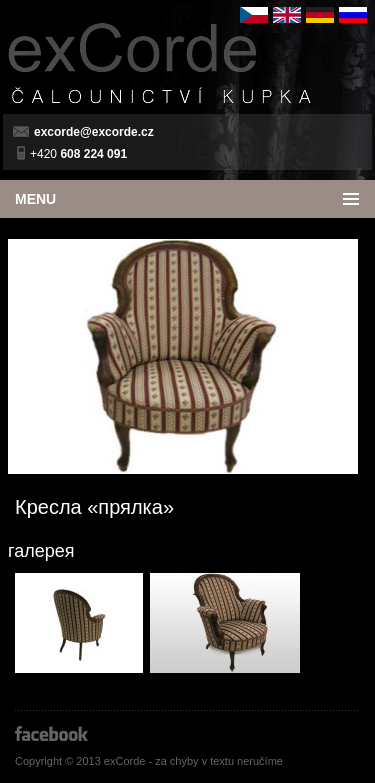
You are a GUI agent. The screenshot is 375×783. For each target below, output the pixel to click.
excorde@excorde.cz (94, 132)
